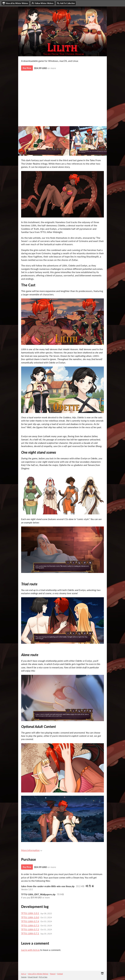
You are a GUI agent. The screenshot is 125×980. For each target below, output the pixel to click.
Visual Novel (33, 977)
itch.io (24, 974)
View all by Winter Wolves (38, 974)
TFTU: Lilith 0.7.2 (30, 929)
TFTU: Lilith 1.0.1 (30, 913)
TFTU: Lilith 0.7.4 (30, 921)
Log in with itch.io (30, 950)
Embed (60, 974)
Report (53, 974)
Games (24, 977)
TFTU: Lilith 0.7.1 (30, 933)
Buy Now (27, 68)
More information (32, 850)
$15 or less (43, 977)
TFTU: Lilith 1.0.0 (30, 917)
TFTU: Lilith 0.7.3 (30, 925)
